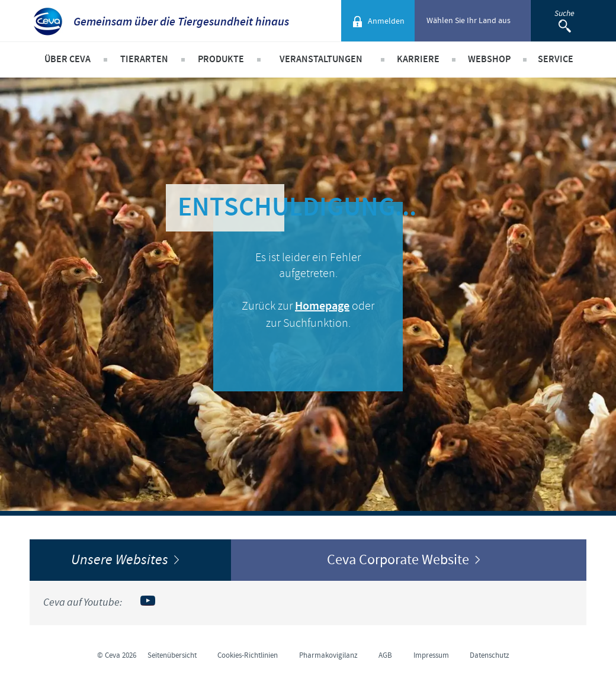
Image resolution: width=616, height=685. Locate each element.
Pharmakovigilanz (328, 655)
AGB (385, 655)
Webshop (489, 60)
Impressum (431, 655)
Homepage (322, 306)
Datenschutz (490, 655)
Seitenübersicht (172, 655)
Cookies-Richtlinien (248, 655)
